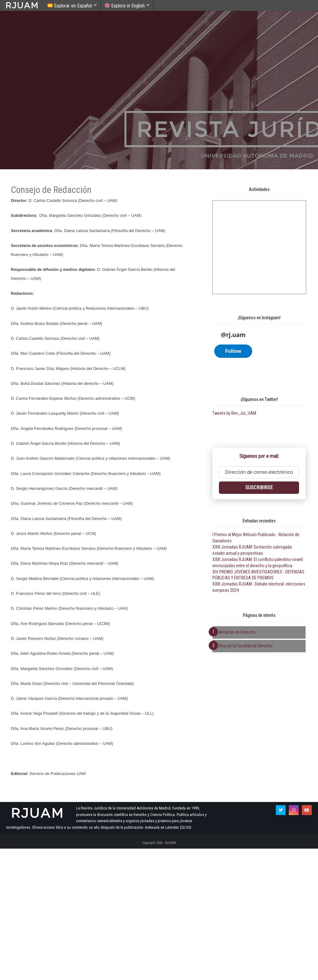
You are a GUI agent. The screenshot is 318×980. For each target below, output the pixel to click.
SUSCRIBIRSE (259, 756)
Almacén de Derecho (237, 900)
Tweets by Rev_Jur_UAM (234, 681)
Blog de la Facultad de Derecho (246, 914)
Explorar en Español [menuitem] (70, 6)
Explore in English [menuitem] (125, 6)
